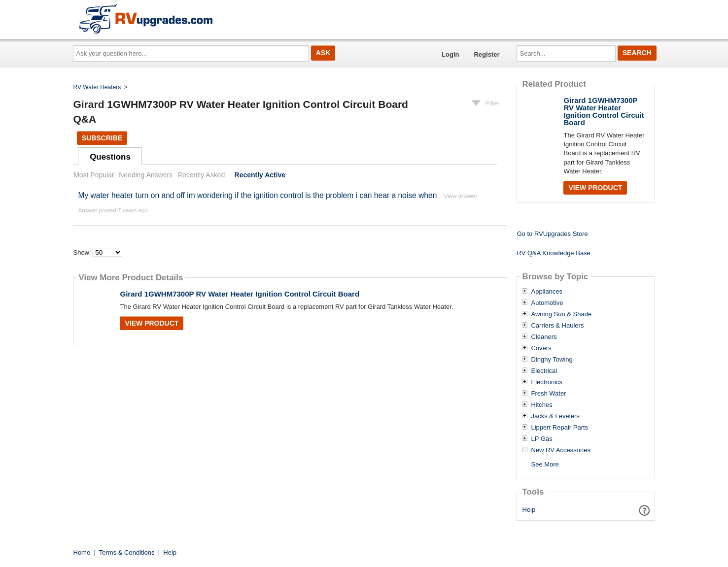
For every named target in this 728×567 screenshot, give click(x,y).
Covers (541, 348)
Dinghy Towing (552, 360)
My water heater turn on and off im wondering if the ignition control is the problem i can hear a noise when (257, 195)
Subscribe (102, 138)
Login (450, 54)
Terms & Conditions (127, 552)
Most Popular (94, 175)
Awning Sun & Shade (561, 314)
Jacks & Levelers (555, 416)
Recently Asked (201, 175)
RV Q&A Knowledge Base (553, 253)
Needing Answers (146, 175)
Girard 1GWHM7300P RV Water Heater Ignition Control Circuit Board (240, 294)
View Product (152, 323)
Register (486, 54)
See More (545, 464)
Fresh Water (548, 394)
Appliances (547, 292)
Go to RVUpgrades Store (552, 234)
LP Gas (541, 439)
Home (82, 552)
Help (529, 510)
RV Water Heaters (97, 87)
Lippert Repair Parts (559, 428)
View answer (461, 196)
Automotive (547, 303)
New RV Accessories (560, 450)
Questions (110, 157)
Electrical (544, 371)
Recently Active (260, 175)
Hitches (541, 405)
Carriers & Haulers (557, 326)
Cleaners (544, 337)
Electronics (547, 382)
